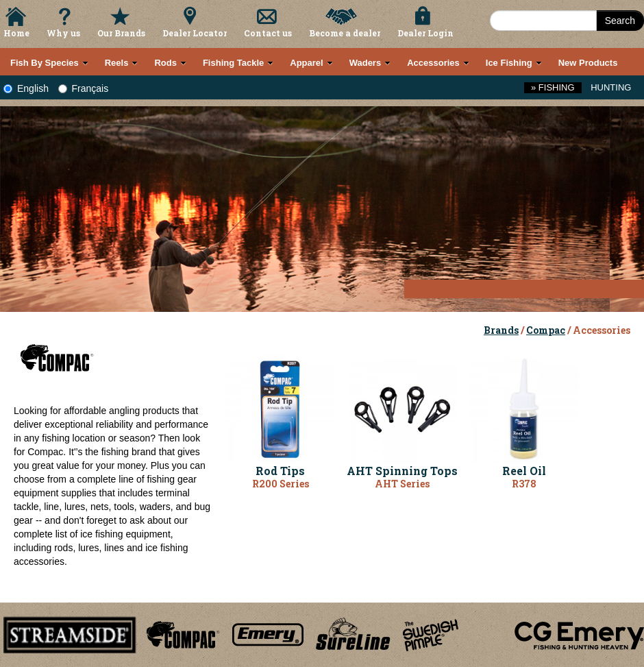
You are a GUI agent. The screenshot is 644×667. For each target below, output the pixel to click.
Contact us (268, 33)
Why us (63, 33)
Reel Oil (524, 471)
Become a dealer (345, 33)
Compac (546, 330)
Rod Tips (280, 471)
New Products (588, 63)
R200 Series (281, 484)
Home (16, 33)
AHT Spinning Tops (402, 471)
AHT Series (402, 484)
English (26, 88)
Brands (501, 330)
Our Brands (121, 33)
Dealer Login (425, 33)
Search (620, 21)
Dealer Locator (195, 33)
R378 (524, 484)
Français (84, 88)
